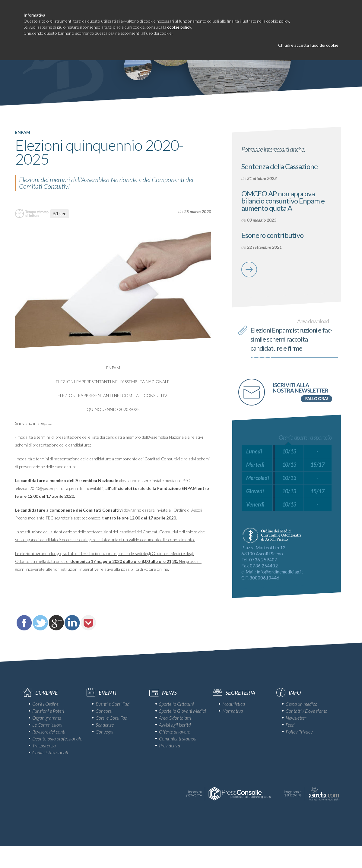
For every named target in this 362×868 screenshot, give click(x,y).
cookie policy (179, 27)
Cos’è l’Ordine (45, 704)
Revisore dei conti (49, 732)
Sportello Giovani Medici (183, 711)
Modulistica (234, 704)
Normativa (233, 711)
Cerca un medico (302, 704)
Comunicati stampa (178, 739)
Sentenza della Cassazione (279, 166)
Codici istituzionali (50, 752)
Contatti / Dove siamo (306, 711)
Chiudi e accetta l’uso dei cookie (308, 45)
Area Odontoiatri (175, 718)
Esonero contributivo (272, 235)
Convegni (105, 732)
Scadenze (105, 725)
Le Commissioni (47, 725)
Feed (290, 725)
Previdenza (170, 745)
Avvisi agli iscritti (175, 725)
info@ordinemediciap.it (280, 572)
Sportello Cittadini (176, 704)
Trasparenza (44, 745)
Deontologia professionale (57, 739)
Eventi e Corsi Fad (113, 704)
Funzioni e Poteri (48, 711)
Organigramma (47, 718)
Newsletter (296, 718)
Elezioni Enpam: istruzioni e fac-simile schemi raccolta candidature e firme (291, 339)
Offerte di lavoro (175, 732)
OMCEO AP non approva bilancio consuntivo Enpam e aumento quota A (283, 201)
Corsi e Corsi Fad (111, 718)
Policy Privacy (299, 732)
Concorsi (104, 711)
